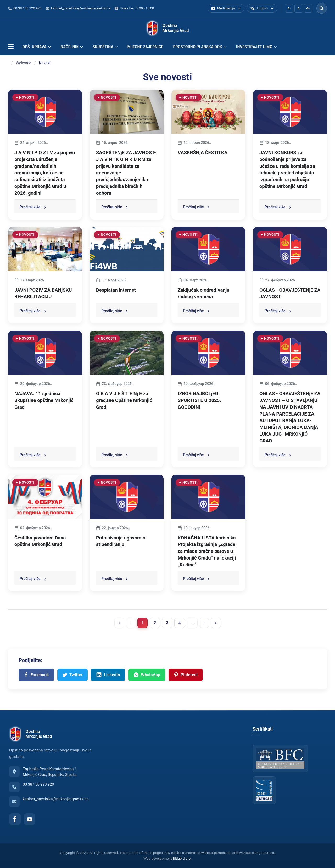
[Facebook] (15, 819)
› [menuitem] (204, 623)
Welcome (24, 63)
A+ (308, 8)
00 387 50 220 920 (38, 784)
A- (289, 8)
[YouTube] (30, 819)
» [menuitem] (216, 623)
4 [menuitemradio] (179, 623)
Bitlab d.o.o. (182, 858)
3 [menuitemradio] (167, 623)
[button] (11, 47)
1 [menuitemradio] (143, 623)
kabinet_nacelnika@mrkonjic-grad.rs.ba (56, 799)
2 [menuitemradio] (155, 623)
